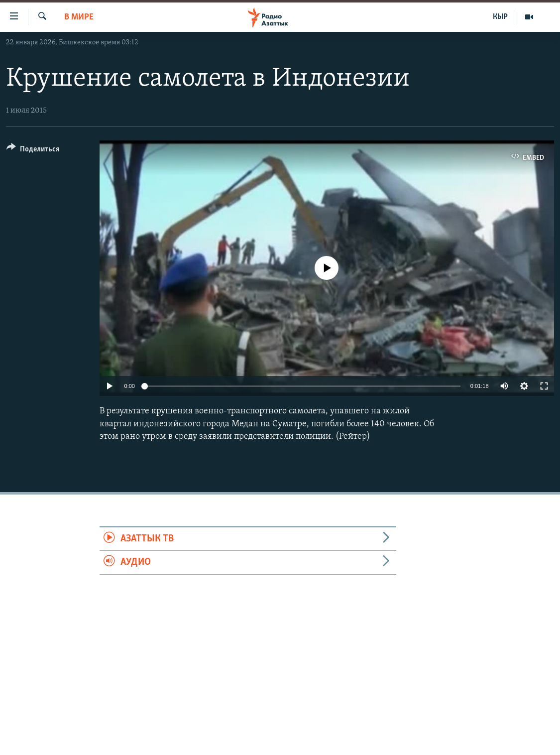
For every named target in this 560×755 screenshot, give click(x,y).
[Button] (33, 151)
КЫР (500, 17)
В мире (79, 17)
